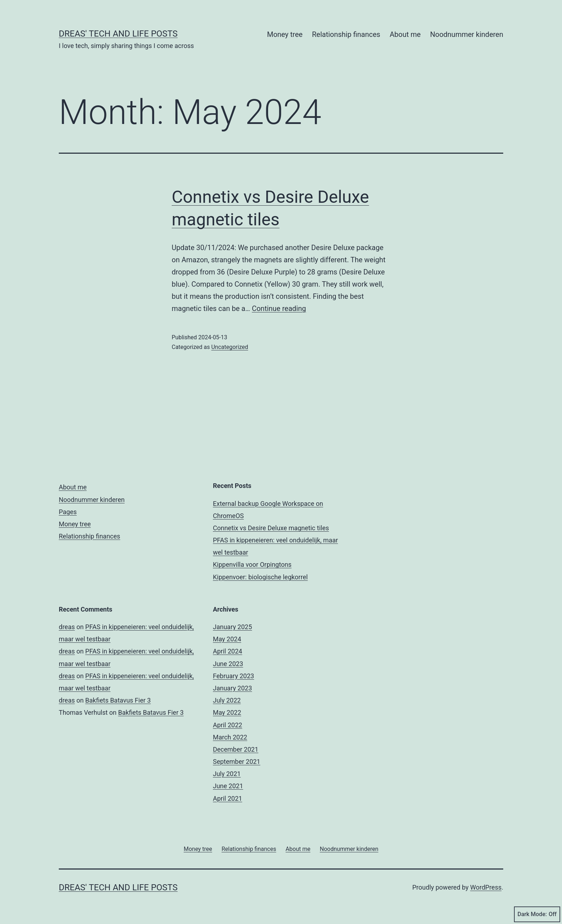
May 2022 (227, 712)
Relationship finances (346, 34)
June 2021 (228, 786)
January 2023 (232, 688)
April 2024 (228, 651)
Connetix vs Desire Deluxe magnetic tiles (271, 528)
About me (405, 34)
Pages (68, 512)
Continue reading (279, 308)
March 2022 (230, 737)
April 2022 (228, 725)
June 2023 (228, 664)
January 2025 (232, 627)
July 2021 (227, 774)
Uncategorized (230, 347)
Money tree (285, 34)
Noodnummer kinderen (467, 34)
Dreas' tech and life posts (118, 34)
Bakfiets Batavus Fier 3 (118, 700)
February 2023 (234, 676)
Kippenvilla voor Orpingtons (252, 564)
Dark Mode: (537, 914)
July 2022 (227, 700)
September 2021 (237, 762)
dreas (67, 627)
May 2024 (227, 639)
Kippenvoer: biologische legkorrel (260, 577)
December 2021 (236, 749)
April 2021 (228, 798)
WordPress (486, 887)
